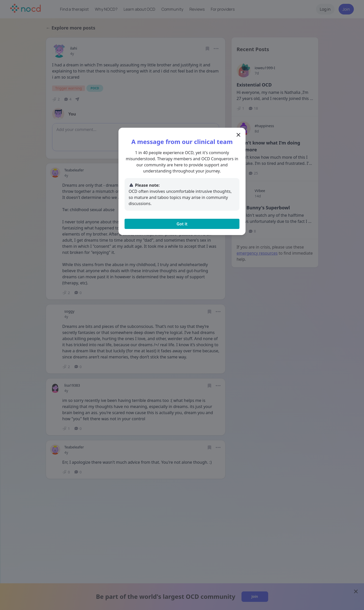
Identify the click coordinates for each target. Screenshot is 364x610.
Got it (182, 224)
